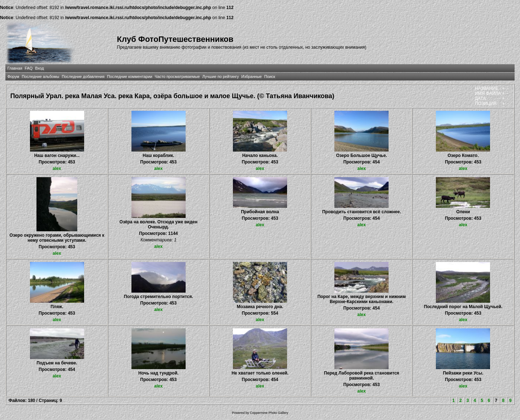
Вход (39, 68)
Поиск (270, 76)
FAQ (29, 68)
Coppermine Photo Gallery (269, 413)
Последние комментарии (129, 76)
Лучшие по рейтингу (220, 76)
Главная (15, 68)
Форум (13, 76)
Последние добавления (83, 76)
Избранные (251, 76)
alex (57, 169)
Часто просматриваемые (177, 76)
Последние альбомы (40, 76)
